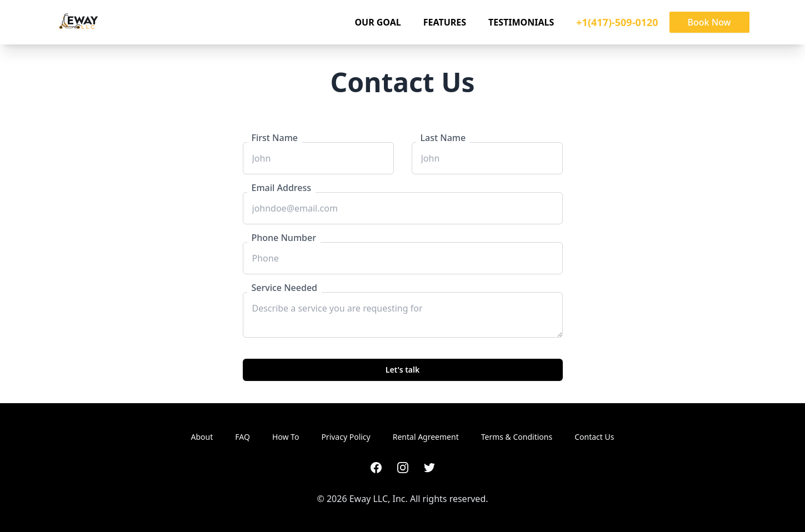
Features (445, 22)
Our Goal (377, 22)
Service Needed (285, 288)
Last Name (443, 138)
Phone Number (284, 238)
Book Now (709, 22)
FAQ (242, 437)
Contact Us (594, 437)
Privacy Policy (346, 437)
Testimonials (521, 22)
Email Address (282, 188)
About (202, 437)
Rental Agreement (426, 437)
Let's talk (403, 370)
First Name (275, 138)
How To (286, 437)
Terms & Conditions (517, 437)
